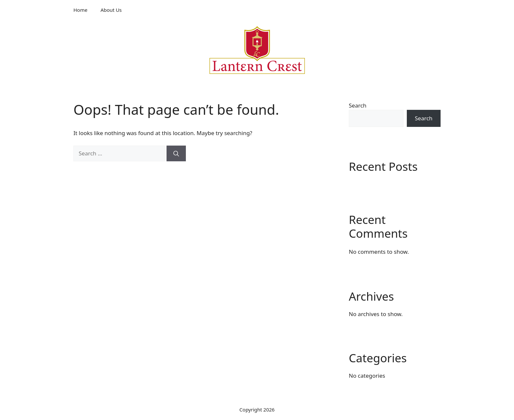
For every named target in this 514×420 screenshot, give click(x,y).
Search (358, 105)
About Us (111, 10)
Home (80, 10)
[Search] (176, 153)
